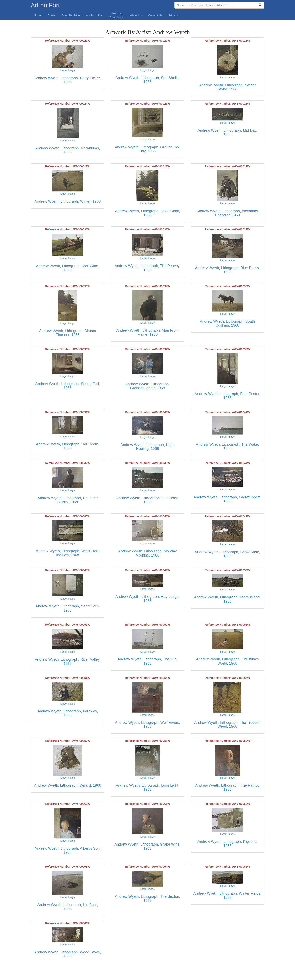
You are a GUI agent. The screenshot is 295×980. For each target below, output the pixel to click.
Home (38, 15)
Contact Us (155, 15)
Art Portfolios (94, 15)
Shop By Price (71, 15)
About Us (136, 15)
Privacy (173, 15)
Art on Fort (45, 5)
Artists (52, 15)
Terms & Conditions (116, 15)
